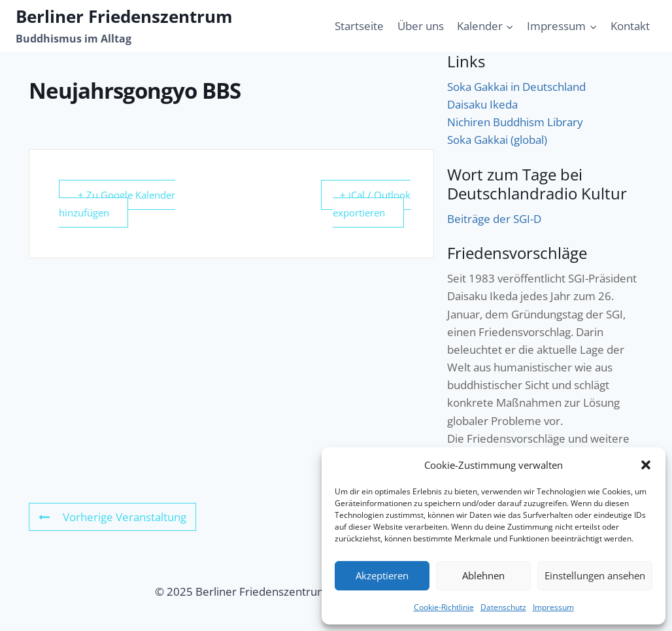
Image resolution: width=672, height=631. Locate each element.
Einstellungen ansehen (595, 575)
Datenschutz (503, 607)
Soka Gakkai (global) (497, 140)
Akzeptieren (382, 575)
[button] (646, 465)
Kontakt (630, 26)
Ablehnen (483, 575)
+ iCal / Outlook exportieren (372, 204)
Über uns (421, 26)
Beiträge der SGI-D (494, 219)
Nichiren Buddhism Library (515, 122)
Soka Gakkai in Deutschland (516, 87)
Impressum (553, 607)
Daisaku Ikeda (482, 104)
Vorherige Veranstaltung (112, 517)
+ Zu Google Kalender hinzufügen (117, 204)
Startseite (359, 26)
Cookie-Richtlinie (444, 607)
